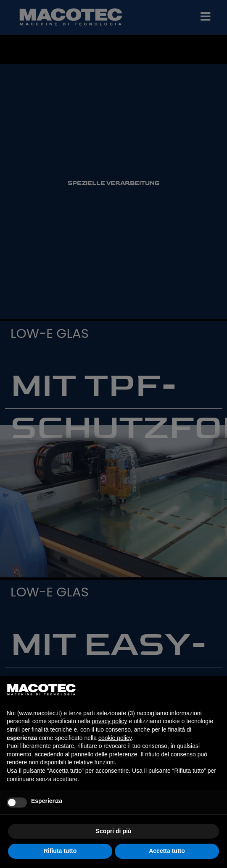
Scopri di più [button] (114, 831)
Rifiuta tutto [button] (60, 851)
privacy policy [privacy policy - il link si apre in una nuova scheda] (109, 721)
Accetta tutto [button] (167, 851)
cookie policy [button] (115, 738)
